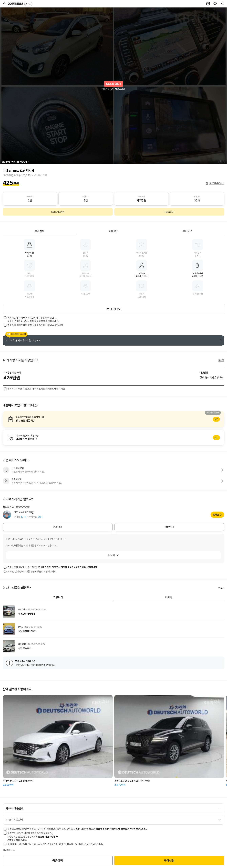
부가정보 (187, 231)
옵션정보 (40, 231)
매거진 (169, 597)
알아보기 (113, 419)
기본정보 (113, 231)
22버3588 (20, 4)
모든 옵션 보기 (113, 309)
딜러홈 (216, 515)
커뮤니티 (58, 597)
